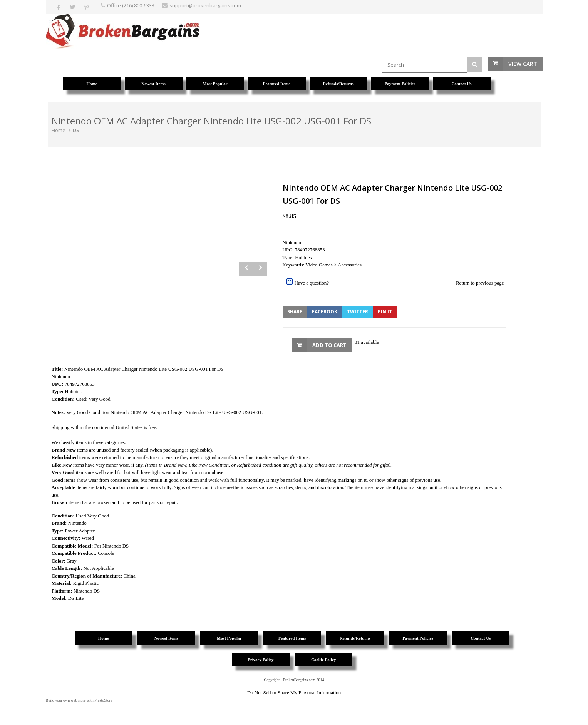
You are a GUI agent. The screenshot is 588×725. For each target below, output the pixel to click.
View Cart (523, 64)
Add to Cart (329, 345)
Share (295, 312)
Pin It (385, 312)
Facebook (325, 312)
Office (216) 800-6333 (131, 5)
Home (59, 130)
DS (76, 130)
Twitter (358, 312)
